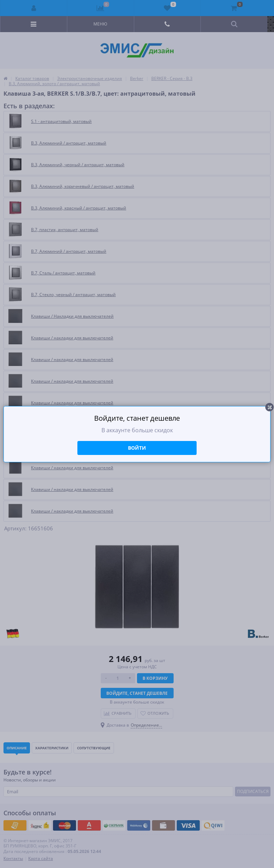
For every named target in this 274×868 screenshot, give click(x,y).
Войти (137, 448)
